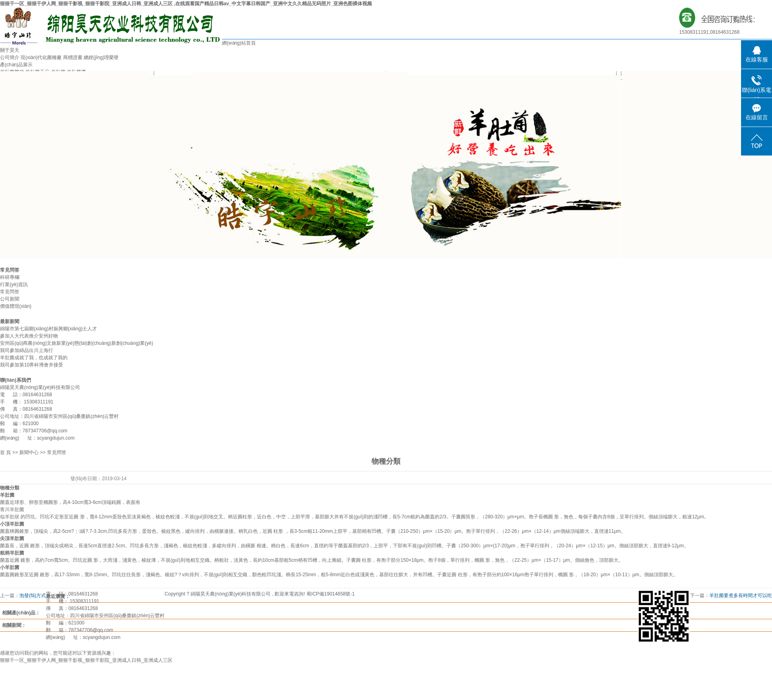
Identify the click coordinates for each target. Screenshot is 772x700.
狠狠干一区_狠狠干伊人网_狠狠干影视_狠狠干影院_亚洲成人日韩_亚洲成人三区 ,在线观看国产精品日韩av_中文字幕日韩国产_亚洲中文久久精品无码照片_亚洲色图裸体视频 (186, 4)
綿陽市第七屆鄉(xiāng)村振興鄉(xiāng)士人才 (48, 329)
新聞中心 (29, 452)
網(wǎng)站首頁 (239, 43)
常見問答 (10, 292)
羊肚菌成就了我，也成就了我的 (34, 358)
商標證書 (73, 57)
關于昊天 (10, 50)
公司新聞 (10, 299)
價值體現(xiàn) (16, 306)
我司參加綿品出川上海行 (27, 350)
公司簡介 (10, 57)
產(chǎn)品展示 (16, 65)
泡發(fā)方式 (33, 596)
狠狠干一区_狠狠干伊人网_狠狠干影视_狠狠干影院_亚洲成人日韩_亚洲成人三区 (86, 660)
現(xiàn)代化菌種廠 (41, 57)
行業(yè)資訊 (14, 285)
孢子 (534, 517)
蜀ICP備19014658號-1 (331, 594)
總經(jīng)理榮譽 (101, 57)
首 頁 (5, 452)
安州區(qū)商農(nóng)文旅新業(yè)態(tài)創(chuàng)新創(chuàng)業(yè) (77, 343)
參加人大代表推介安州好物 (29, 336)
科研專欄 (10, 277)
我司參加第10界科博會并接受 (32, 365)
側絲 (653, 517)
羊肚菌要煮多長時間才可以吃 (741, 596)
